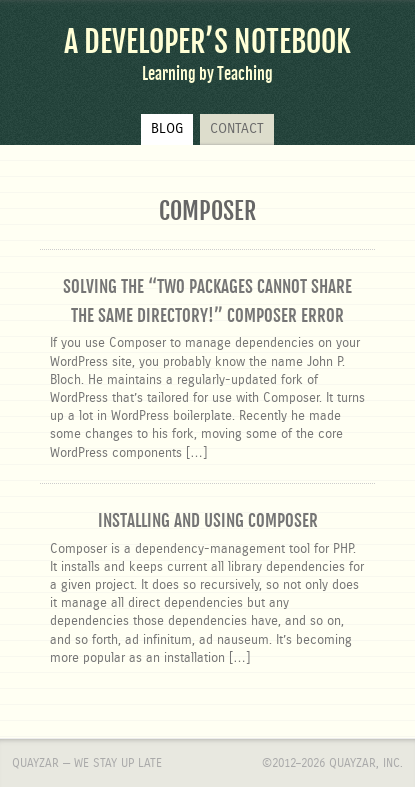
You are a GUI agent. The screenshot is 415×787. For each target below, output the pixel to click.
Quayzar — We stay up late (87, 763)
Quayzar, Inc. (366, 763)
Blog (167, 129)
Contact (237, 129)
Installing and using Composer (208, 520)
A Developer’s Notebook (207, 42)
